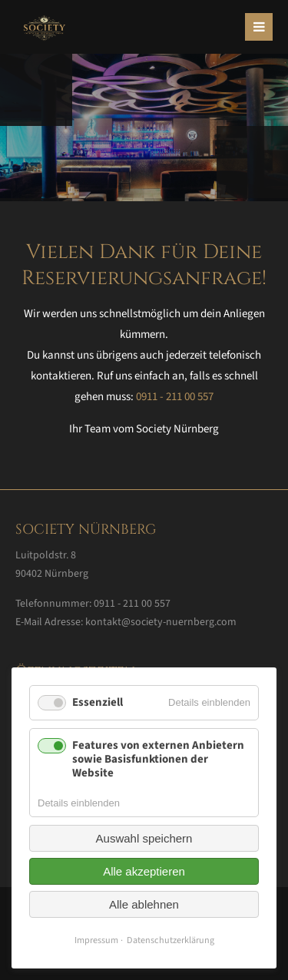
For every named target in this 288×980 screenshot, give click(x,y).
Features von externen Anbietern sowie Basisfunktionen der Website (158, 759)
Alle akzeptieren (144, 871)
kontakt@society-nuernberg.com (161, 622)
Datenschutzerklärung (170, 940)
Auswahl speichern (144, 838)
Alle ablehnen (144, 904)
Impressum (96, 940)
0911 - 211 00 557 (175, 397)
